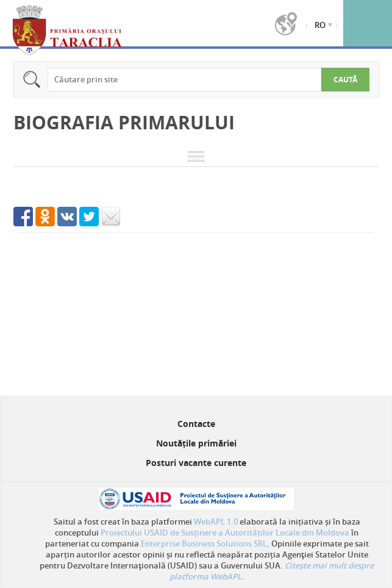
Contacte (196, 424)
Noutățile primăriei (196, 443)
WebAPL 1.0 (216, 522)
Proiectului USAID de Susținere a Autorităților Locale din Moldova (225, 532)
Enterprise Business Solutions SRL (204, 543)
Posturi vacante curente (196, 463)
